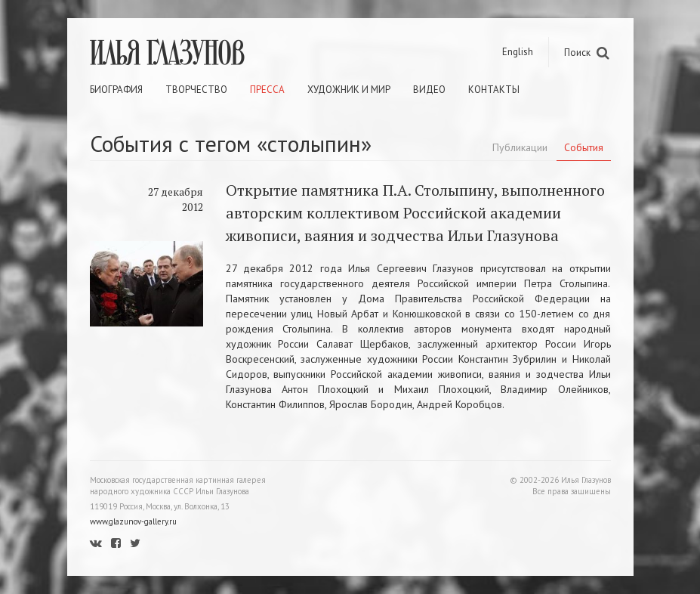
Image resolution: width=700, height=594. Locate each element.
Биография (116, 90)
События (584, 147)
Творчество (196, 90)
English (518, 52)
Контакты (494, 90)
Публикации (520, 147)
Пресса (267, 90)
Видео (429, 90)
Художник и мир (349, 90)
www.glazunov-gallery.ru (133, 521)
